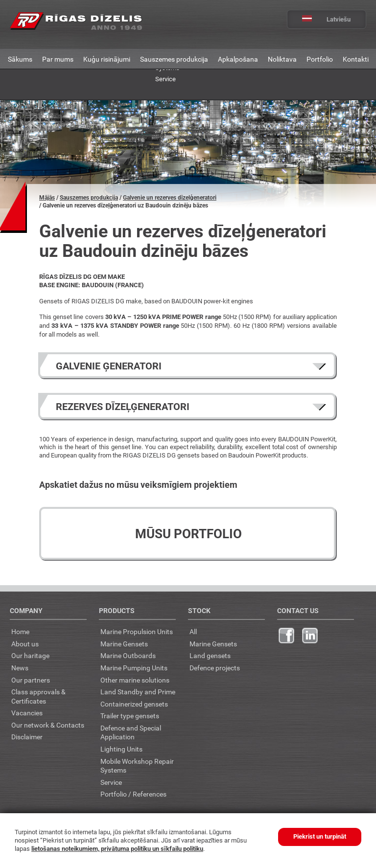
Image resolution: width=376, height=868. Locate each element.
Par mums (58, 59)
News (20, 668)
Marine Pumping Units (134, 668)
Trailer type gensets (130, 716)
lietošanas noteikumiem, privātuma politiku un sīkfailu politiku (117, 849)
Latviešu (319, 19)
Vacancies (27, 713)
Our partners (31, 680)
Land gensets (210, 655)
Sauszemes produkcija (174, 59)
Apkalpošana (238, 59)
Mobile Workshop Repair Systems (137, 766)
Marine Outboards (128, 655)
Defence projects (215, 668)
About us (25, 644)
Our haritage (30, 655)
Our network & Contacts (48, 725)
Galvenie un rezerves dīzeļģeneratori (170, 198)
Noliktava (282, 59)
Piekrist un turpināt (320, 836)
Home (20, 631)
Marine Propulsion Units (137, 631)
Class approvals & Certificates (38, 696)
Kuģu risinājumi (107, 59)
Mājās (47, 198)
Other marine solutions (135, 680)
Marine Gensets (124, 644)
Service (165, 79)
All (193, 631)
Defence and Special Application (131, 732)
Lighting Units (121, 749)
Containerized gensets (134, 704)
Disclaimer (27, 737)
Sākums (20, 59)
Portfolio (320, 59)
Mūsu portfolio (188, 534)
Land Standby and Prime (138, 692)
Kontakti (356, 59)
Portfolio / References (133, 794)
